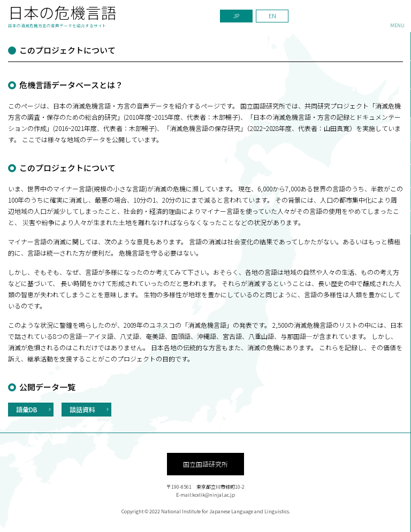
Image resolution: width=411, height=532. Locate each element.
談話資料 (82, 409)
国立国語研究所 (205, 464)
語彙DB (27, 409)
